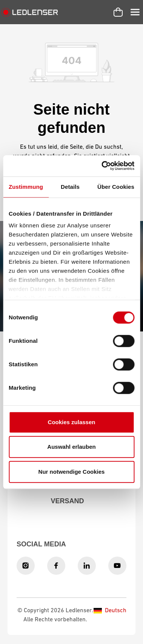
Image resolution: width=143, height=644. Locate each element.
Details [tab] (70, 187)
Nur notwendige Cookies (72, 472)
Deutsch (110, 611)
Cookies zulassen (72, 422)
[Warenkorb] (118, 12)
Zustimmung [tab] (26, 187)
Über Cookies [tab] (116, 187)
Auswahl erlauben (71, 447)
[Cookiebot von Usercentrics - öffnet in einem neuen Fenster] (102, 166)
